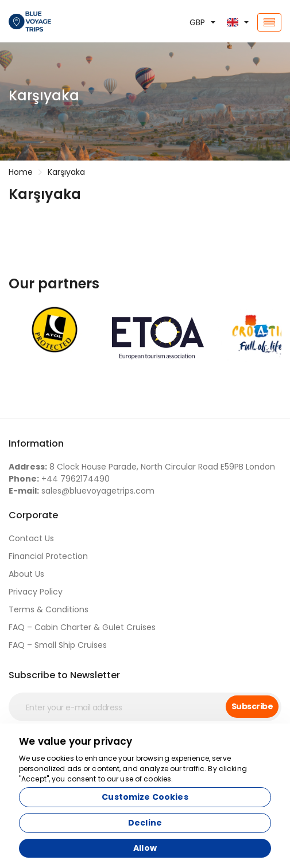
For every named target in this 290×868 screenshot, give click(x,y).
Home (21, 172)
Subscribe (252, 706)
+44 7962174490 (59, 479)
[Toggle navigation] (269, 22)
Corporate (33, 515)
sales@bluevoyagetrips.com (82, 491)
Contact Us (31, 538)
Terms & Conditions (49, 609)
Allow (145, 848)
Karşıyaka (66, 172)
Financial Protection (48, 556)
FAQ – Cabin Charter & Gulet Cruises (82, 627)
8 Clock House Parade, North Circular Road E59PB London (142, 467)
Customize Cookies (145, 797)
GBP (197, 22)
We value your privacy (76, 741)
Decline (145, 823)
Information (36, 443)
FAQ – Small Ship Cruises (58, 645)
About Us (26, 574)
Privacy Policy (36, 592)
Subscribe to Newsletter (64, 675)
